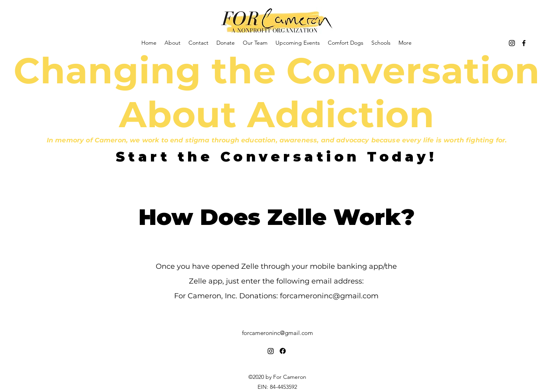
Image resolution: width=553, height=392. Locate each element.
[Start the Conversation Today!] (276, 157)
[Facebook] (524, 43)
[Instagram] (512, 43)
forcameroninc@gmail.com (329, 296)
